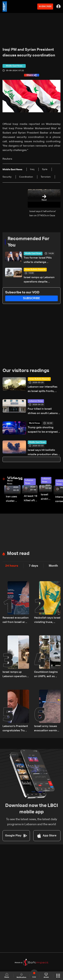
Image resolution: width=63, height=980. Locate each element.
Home (7, 976)
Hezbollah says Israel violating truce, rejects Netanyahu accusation (47, 620)
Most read (18, 554)
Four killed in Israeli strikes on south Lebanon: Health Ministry (44, 412)
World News (34, 423)
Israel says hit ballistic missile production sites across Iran (43, 453)
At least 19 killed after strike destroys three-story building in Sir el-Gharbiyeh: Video (31, 499)
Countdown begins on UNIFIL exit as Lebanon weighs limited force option (47, 675)
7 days (33, 566)
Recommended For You (28, 242)
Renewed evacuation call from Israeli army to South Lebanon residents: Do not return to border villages (16, 620)
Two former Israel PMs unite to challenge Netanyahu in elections (38, 260)
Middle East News (33, 254)
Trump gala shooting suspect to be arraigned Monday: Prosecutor (43, 430)
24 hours (12, 566)
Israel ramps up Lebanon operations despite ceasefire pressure (39, 280)
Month (53, 566)
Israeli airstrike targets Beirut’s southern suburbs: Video (46, 497)
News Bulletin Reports (35, 270)
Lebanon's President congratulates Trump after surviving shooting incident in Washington (16, 729)
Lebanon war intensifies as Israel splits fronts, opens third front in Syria (43, 390)
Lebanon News (36, 401)
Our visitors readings (26, 371)
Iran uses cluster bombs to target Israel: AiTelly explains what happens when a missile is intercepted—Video (13, 499)
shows (46, 975)
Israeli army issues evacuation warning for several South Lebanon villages (46, 729)
